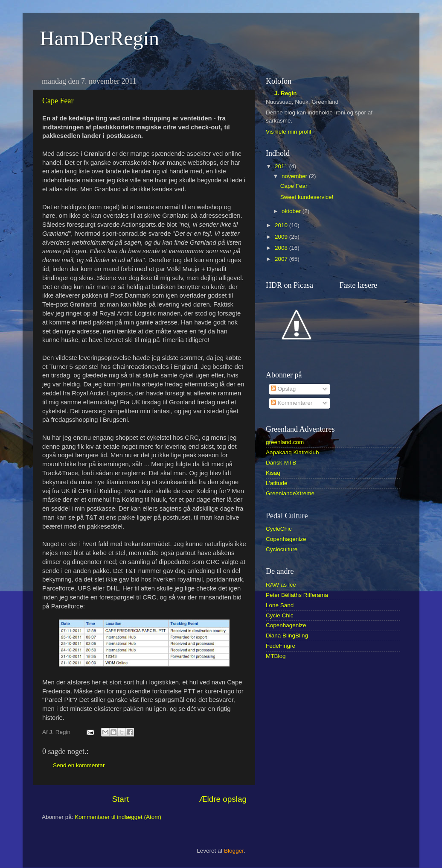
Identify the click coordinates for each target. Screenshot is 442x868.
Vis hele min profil (288, 132)
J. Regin (286, 93)
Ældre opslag (223, 799)
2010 (281, 225)
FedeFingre (281, 646)
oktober (291, 211)
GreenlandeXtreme (290, 493)
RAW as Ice (281, 585)
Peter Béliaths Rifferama (297, 595)
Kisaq (273, 473)
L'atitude (277, 483)
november (294, 176)
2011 (281, 166)
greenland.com (285, 442)
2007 (281, 259)
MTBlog (276, 656)
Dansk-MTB (281, 463)
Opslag (284, 389)
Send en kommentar (79, 765)
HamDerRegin (99, 38)
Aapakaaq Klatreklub (292, 452)
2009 (281, 237)
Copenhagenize (286, 539)
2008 (281, 248)
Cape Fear (58, 101)
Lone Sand (280, 605)
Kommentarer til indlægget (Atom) (118, 817)
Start (120, 799)
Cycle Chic (280, 615)
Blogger (234, 851)
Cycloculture (282, 549)
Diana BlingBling (287, 636)
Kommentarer (292, 403)
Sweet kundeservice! (307, 197)
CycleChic (279, 529)
